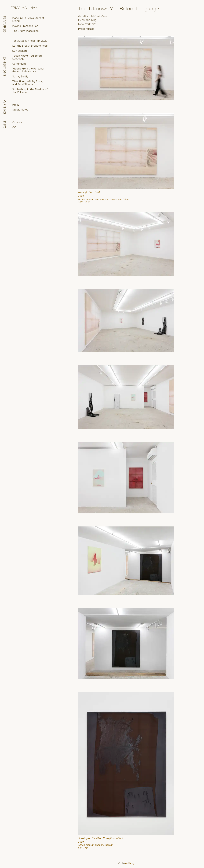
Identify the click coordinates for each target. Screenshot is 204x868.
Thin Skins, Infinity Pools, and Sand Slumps (28, 83)
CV (14, 127)
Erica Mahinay (24, 8)
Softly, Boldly (20, 76)
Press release (86, 29)
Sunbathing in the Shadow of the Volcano (30, 91)
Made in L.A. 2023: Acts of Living (28, 19)
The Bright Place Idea (25, 31)
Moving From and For (25, 26)
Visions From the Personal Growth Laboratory (28, 70)
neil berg (130, 863)
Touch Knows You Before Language (27, 57)
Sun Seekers (20, 51)
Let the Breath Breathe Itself (30, 45)
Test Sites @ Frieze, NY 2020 (30, 41)
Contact (17, 122)
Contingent (19, 63)
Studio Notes (20, 109)
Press (16, 104)
